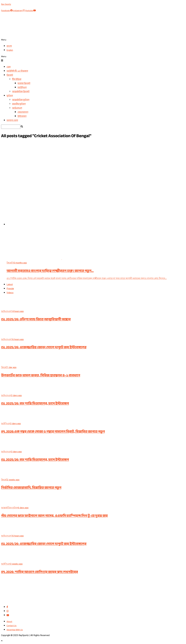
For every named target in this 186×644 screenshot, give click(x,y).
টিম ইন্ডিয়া (17, 79)
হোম (9, 67)
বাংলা (9, 46)
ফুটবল (10, 96)
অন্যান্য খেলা (12, 120)
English (10, 50)
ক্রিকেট (10, 75)
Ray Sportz (6, 4)
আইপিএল (22, 87)
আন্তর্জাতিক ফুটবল (21, 100)
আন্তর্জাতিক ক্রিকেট (21, 92)
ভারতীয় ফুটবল (19, 104)
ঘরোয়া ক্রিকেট (24, 83)
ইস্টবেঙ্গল (22, 116)
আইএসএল (17, 108)
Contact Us (12, 626)
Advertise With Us (15, 630)
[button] (93, 40)
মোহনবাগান (23, 112)
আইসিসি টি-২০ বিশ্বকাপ (17, 71)
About (9, 622)
